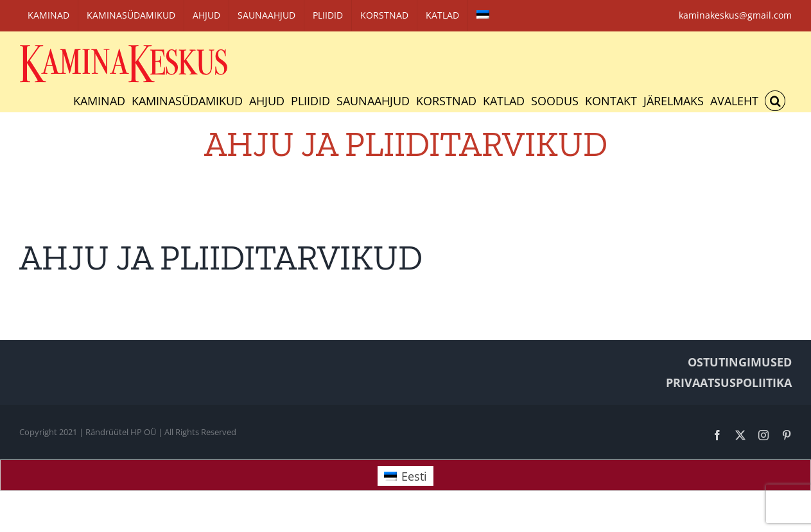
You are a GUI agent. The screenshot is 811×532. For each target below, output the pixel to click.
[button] (775, 101)
